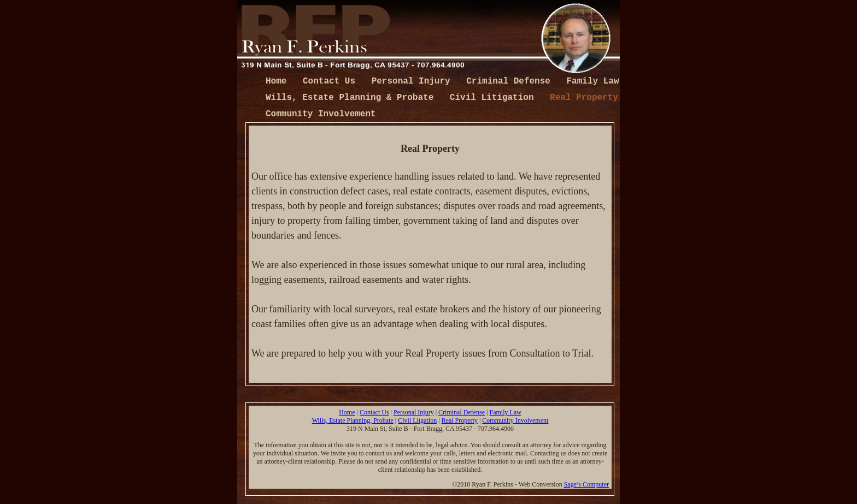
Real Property (584, 98)
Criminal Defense (511, 81)
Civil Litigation (494, 98)
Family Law (593, 81)
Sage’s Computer (586, 484)
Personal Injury (414, 81)
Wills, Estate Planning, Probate (353, 420)
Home (279, 81)
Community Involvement (321, 114)
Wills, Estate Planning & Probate (352, 98)
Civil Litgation (417, 420)
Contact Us (332, 81)
